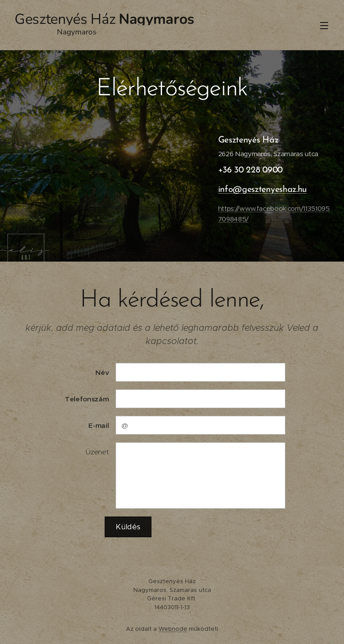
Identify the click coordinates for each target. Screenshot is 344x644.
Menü (324, 26)
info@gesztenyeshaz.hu (263, 189)
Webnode (173, 629)
